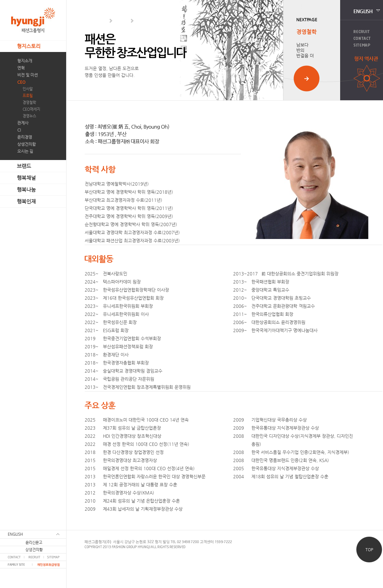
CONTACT (12, 557)
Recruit (362, 32)
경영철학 (29, 102)
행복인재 (26, 201)
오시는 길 (25, 151)
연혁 (21, 68)
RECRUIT (34, 557)
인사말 (28, 89)
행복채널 (26, 178)
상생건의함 (26, 144)
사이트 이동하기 (307, 78)
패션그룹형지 (33, 20)
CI (19, 130)
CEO (21, 82)
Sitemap (362, 45)
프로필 (28, 96)
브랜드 (24, 166)
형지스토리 (29, 46)
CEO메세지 (31, 109)
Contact (362, 38)
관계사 (23, 123)
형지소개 (25, 61)
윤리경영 (25, 137)
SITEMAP (55, 557)
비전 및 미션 (28, 75)
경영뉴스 (29, 116)
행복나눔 (26, 190)
